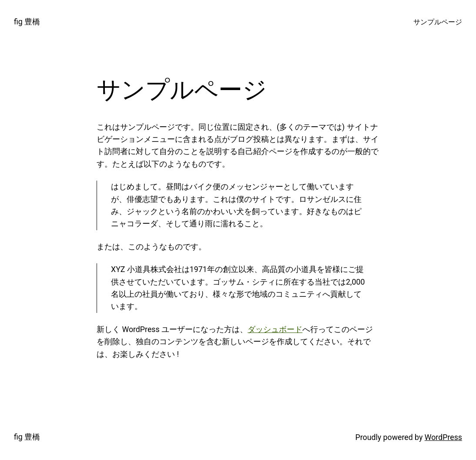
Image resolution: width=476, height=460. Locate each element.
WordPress (443, 437)
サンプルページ (438, 22)
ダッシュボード (275, 329)
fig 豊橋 (27, 22)
